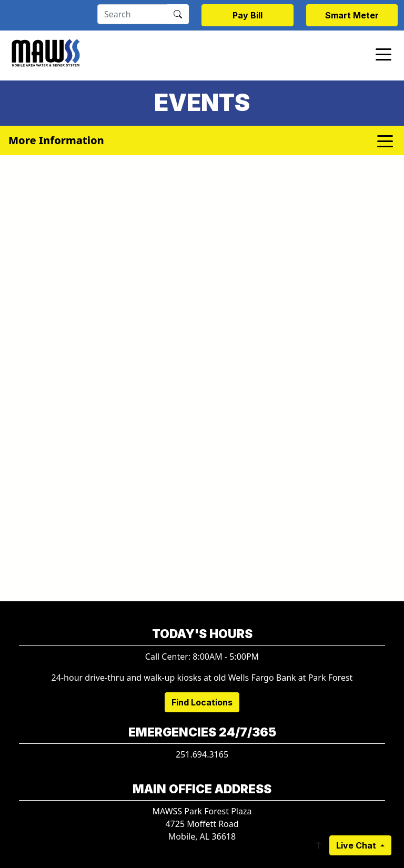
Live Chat (357, 845)
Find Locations (202, 702)
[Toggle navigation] (383, 54)
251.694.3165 (202, 754)
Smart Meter (352, 15)
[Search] (132, 14)
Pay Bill (248, 15)
